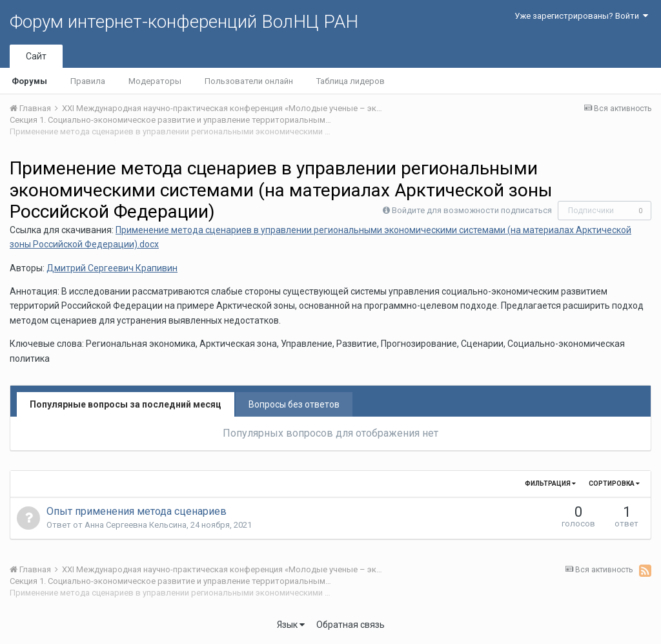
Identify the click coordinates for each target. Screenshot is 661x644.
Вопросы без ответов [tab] (294, 404)
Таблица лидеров (351, 81)
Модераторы (155, 81)
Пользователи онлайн (249, 81)
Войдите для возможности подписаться (472, 210)
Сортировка (614, 483)
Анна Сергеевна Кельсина (136, 525)
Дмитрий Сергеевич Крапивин (112, 268)
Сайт (36, 56)
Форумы (29, 81)
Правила (88, 81)
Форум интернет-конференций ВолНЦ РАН (184, 22)
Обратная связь (351, 625)
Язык (291, 625)
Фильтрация (550, 483)
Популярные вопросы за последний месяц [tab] (126, 404)
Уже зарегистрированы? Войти (581, 16)
